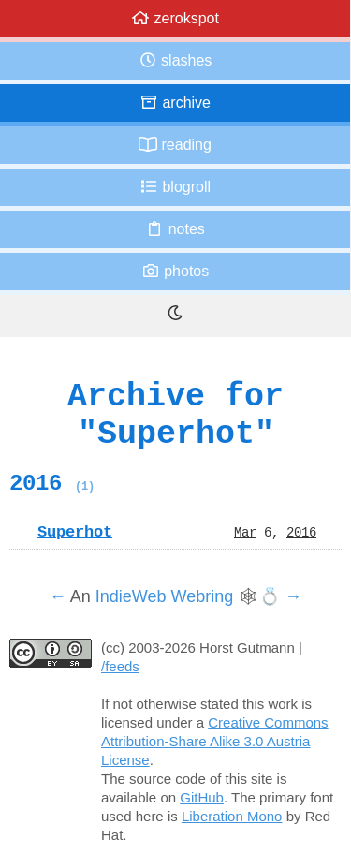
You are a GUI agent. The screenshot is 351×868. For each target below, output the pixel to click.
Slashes (175, 60)
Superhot (75, 532)
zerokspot (175, 18)
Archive (175, 103)
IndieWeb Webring (164, 596)
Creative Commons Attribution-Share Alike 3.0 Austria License (215, 741)
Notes (175, 229)
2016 (52, 483)
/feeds (120, 666)
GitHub (202, 797)
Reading (175, 145)
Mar (245, 532)
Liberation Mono (232, 816)
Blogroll (175, 187)
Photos (175, 271)
